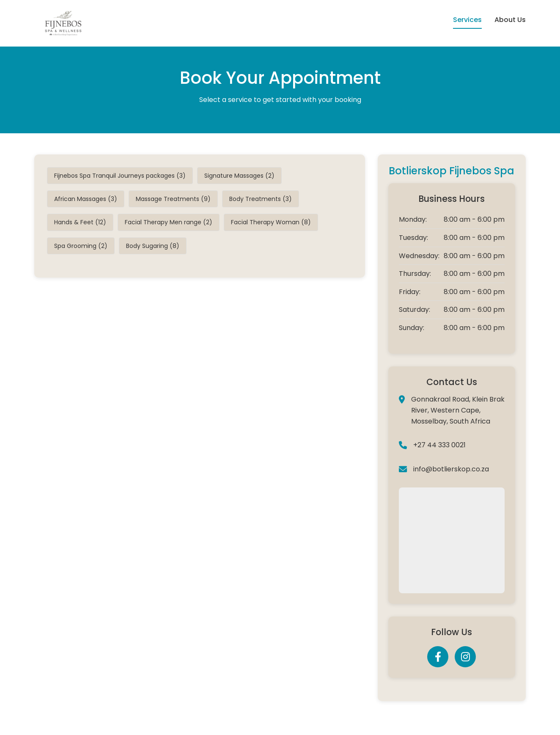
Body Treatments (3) (261, 199)
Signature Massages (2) (239, 176)
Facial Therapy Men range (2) (169, 222)
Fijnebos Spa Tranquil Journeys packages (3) (120, 176)
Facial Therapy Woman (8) (271, 222)
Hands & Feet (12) (80, 222)
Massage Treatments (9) (173, 199)
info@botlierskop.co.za (451, 469)
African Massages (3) (86, 199)
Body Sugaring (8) (153, 246)
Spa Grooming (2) (81, 246)
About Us (510, 20)
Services (467, 20)
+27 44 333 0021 (439, 445)
